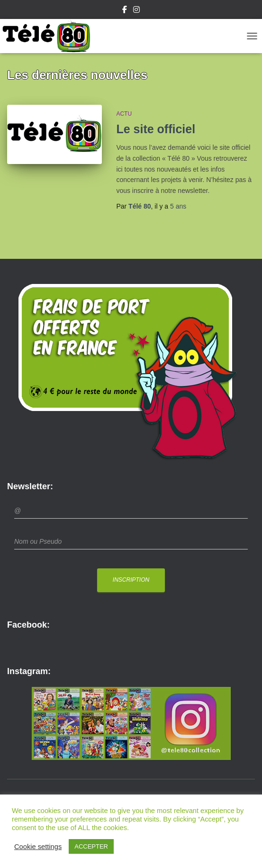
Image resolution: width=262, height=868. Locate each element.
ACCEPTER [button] (91, 846)
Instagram (136, 11)
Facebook (125, 11)
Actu (124, 114)
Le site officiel (156, 129)
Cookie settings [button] (38, 847)
